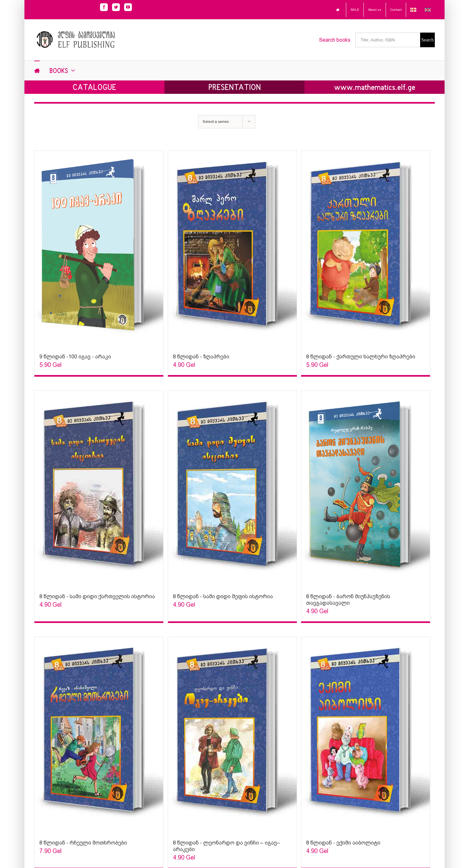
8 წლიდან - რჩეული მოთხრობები (83, 843)
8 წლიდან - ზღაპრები (201, 357)
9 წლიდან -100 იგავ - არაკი (75, 357)
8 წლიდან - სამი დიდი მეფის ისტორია (223, 596)
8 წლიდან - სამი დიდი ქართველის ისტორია (97, 596)
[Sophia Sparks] (99, 249)
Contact (396, 10)
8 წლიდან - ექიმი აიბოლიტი (343, 843)
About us (375, 10)
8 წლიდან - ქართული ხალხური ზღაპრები (361, 357)
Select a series (216, 122)
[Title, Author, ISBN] (388, 40)
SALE (355, 10)
